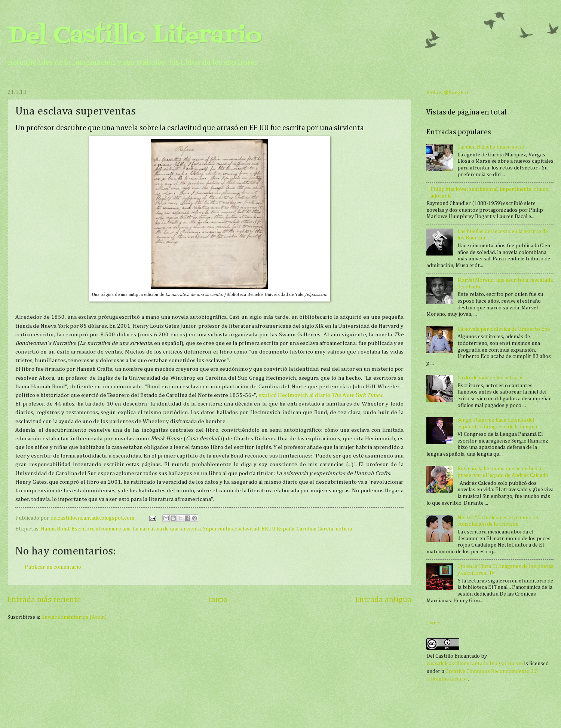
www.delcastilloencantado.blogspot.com (475, 664)
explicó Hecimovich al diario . (321, 395)
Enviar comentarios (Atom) (74, 617)
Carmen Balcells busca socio (491, 147)
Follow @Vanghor (448, 93)
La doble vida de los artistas (491, 378)
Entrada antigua (383, 600)
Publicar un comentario (53, 567)
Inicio (218, 600)
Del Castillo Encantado (453, 656)
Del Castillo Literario (135, 36)
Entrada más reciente (44, 600)
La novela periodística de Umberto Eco (504, 329)
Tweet (434, 623)
